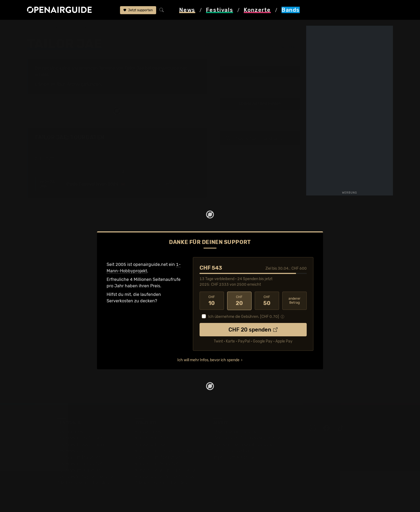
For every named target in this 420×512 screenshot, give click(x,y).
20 (239, 301)
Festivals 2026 (72, 451)
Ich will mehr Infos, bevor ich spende (208, 360)
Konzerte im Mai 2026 (157, 464)
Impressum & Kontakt (235, 457)
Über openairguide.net (236, 432)
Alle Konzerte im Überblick (162, 483)
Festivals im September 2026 (87, 477)
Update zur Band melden (260, 104)
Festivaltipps (70, 432)
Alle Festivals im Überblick (83, 483)
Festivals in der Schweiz (81, 438)
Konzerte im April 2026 (158, 457)
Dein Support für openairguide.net (248, 438)
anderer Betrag (295, 301)
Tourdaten (260, 71)
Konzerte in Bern (152, 444)
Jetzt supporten (138, 10)
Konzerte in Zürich (154, 438)
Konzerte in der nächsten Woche (168, 451)
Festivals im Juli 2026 (79, 470)
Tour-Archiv (68, 84)
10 (212, 301)
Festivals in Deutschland (82, 444)
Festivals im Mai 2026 (79, 457)
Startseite (37, 27)
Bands (58, 27)
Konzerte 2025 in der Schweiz (165, 470)
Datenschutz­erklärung (236, 451)
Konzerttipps (148, 432)
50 (267, 301)
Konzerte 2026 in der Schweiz (165, 477)
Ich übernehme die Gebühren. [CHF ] (244, 317)
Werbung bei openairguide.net (244, 444)
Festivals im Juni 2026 (80, 464)
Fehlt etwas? (191, 138)
